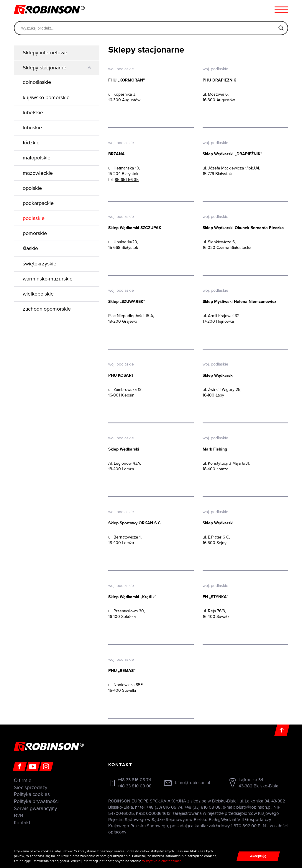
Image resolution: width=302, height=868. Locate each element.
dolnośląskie (37, 82)
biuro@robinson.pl (192, 783)
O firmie (23, 780)
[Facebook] (20, 766)
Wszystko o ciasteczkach (162, 861)
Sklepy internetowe (45, 53)
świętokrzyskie (40, 264)
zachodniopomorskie (47, 309)
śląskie (30, 248)
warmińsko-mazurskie (48, 279)
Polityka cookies (32, 794)
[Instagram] (46, 766)
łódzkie (31, 143)
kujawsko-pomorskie (46, 97)
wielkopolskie (38, 294)
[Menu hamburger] (281, 10)
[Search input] (148, 28)
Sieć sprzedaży (31, 788)
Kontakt (22, 823)
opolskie (32, 188)
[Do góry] (282, 730)
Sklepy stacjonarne (45, 68)
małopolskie (37, 158)
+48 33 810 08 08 (135, 786)
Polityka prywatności (36, 801)
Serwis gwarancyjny (35, 809)
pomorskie (35, 233)
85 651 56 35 (127, 180)
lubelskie (33, 112)
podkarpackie (38, 203)
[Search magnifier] (281, 28)
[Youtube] (33, 766)
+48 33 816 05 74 (134, 780)
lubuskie (32, 128)
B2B (19, 816)
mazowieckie (38, 173)
